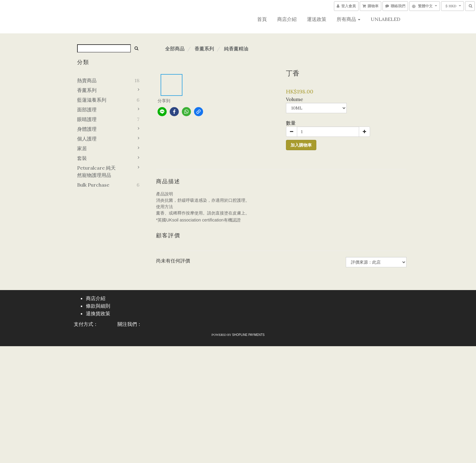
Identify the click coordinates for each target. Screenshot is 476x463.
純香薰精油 (236, 49)
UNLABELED (386, 19)
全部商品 (175, 49)
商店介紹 (287, 19)
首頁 (262, 19)
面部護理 (87, 110)
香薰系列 (87, 90)
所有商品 (348, 19)
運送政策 (317, 19)
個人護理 (87, 139)
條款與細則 (98, 306)
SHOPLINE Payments (248, 335)
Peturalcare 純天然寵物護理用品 (96, 171)
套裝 (82, 158)
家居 (82, 148)
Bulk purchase (93, 185)
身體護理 (87, 129)
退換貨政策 (98, 314)
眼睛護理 (87, 119)
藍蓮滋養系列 (92, 100)
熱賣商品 (87, 80)
